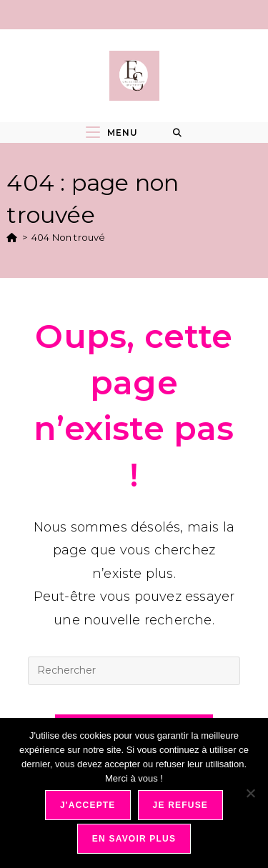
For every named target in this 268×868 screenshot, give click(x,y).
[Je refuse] (250, 793)
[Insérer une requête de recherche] (134, 671)
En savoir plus (134, 839)
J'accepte (88, 805)
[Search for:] (178, 133)
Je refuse (181, 805)
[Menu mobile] (112, 133)
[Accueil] (12, 237)
